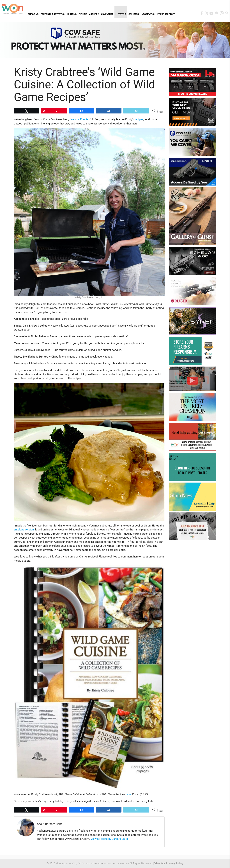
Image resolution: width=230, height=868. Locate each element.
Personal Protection (53, 14)
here (128, 794)
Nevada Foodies (80, 119)
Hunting (72, 14)
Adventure (107, 14)
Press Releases (166, 14)
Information (148, 14)
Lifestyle (121, 14)
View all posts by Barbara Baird (111, 839)
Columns (134, 14)
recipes (139, 119)
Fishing (83, 14)
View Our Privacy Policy (169, 863)
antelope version (24, 530)
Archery (94, 14)
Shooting (33, 14)
